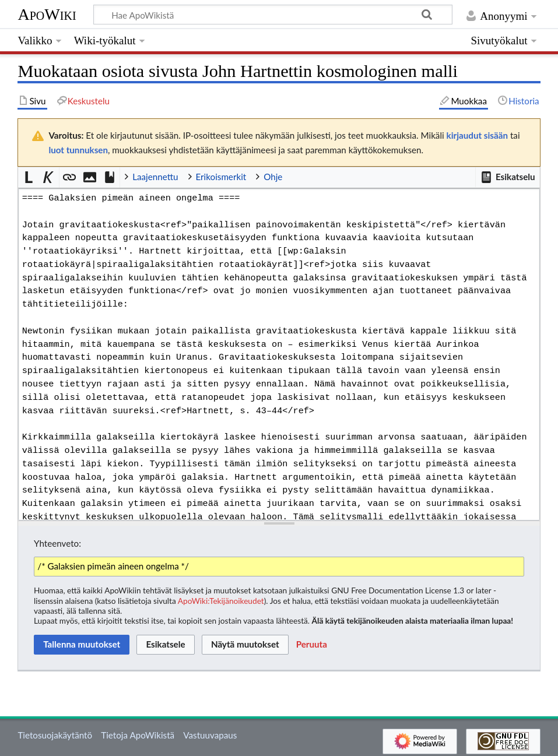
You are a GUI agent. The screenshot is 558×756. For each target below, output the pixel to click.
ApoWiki (47, 14)
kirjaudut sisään (477, 135)
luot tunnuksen (78, 150)
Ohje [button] (273, 177)
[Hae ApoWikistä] (273, 15)
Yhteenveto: (57, 543)
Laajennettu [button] (155, 177)
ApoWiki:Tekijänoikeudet (221, 601)
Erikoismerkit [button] (221, 177)
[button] (507, 177)
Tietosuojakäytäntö (55, 735)
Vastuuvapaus (210, 735)
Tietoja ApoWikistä (138, 735)
